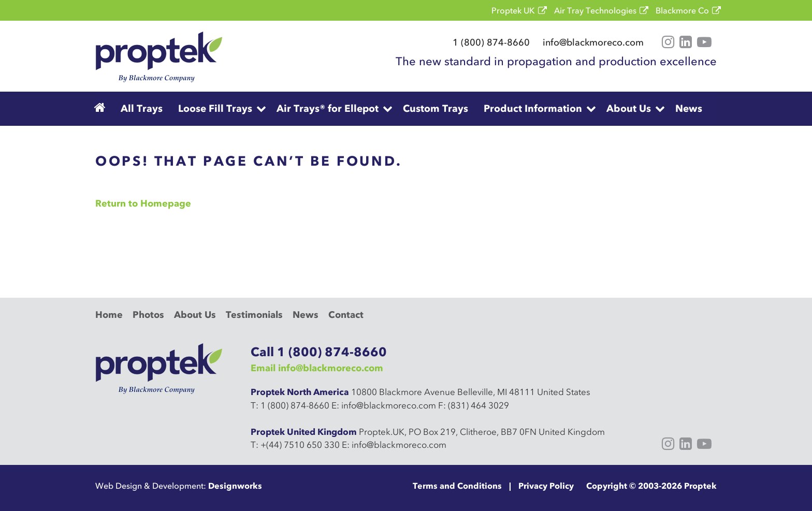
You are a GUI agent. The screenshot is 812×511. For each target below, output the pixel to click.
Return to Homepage (143, 203)
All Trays (142, 108)
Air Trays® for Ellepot (328, 108)
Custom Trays (436, 108)
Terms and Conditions (457, 486)
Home (109, 315)
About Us (629, 108)
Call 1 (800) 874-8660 (319, 352)
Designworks (235, 486)
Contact (346, 315)
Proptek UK (513, 10)
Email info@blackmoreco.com (317, 368)
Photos (148, 315)
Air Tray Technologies (595, 10)
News (689, 108)
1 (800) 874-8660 (491, 42)
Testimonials (254, 315)
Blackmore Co (682, 10)
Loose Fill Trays (215, 108)
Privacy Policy (546, 486)
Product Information (533, 108)
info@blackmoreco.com (593, 42)
